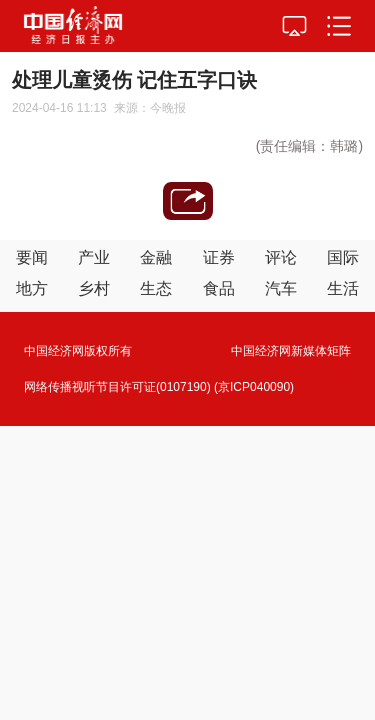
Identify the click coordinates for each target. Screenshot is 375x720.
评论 (281, 257)
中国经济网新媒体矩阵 (291, 351)
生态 (156, 288)
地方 (32, 288)
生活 (343, 288)
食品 (219, 288)
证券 (219, 257)
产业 (94, 257)
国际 (343, 257)
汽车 (281, 288)
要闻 (32, 257)
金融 (156, 257)
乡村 (94, 288)
